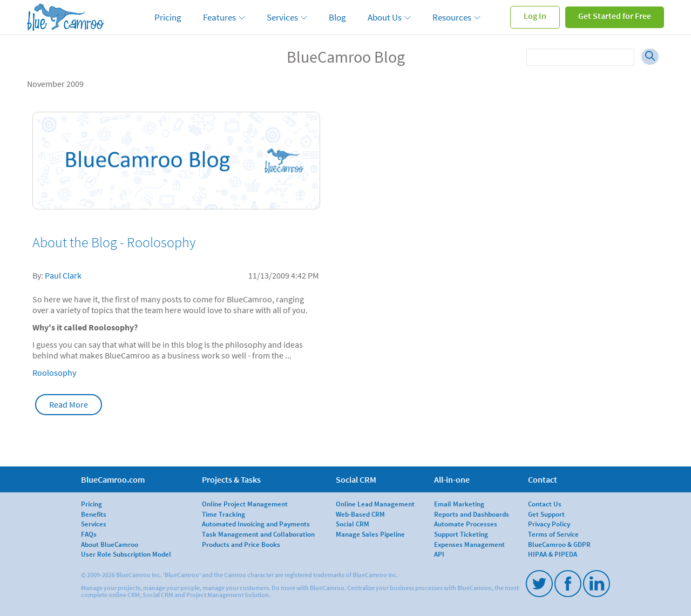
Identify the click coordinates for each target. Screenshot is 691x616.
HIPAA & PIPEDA (553, 554)
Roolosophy (54, 373)
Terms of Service (553, 534)
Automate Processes (466, 524)
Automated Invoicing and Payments (256, 524)
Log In (535, 16)
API (439, 554)
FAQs (89, 534)
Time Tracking (223, 514)
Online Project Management (245, 504)
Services (282, 17)
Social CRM (353, 524)
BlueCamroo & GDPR (559, 544)
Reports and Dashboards (472, 514)
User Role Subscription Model (126, 554)
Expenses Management (469, 544)
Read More (69, 404)
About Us (385, 17)
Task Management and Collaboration (258, 534)
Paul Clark (63, 275)
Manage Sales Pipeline (370, 534)
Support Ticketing (461, 534)
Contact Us (545, 504)
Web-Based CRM (360, 514)
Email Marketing (459, 504)
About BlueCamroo (110, 544)
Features (219, 17)
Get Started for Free (615, 16)
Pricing (168, 17)
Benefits (94, 514)
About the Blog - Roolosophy (114, 242)
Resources (452, 17)
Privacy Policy (549, 524)
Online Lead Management (375, 504)
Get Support (546, 514)
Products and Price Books (241, 544)
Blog (337, 17)
